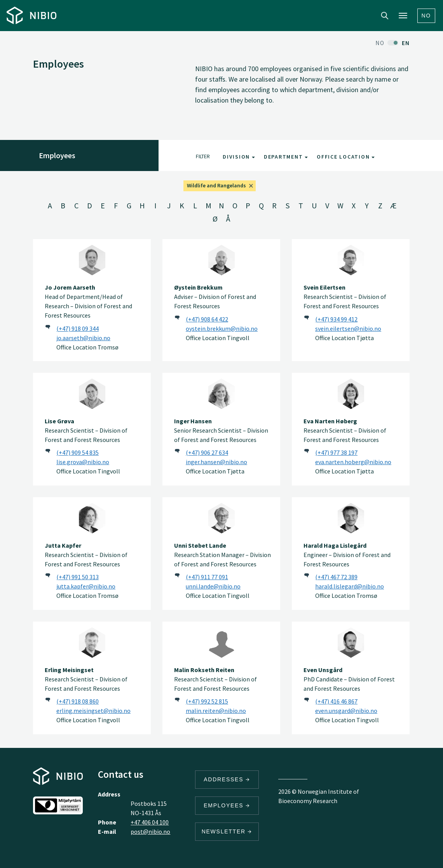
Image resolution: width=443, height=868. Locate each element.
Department (286, 157)
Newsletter (227, 831)
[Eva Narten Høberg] (351, 394)
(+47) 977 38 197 (336, 452)
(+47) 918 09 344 (78, 328)
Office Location (346, 157)
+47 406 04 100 (150, 822)
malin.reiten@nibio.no (216, 711)
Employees (227, 805)
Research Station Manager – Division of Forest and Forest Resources (222, 555)
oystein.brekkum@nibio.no (222, 328)
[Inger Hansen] (221, 394)
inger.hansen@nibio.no (216, 462)
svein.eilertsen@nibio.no (348, 328)
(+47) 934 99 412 (336, 319)
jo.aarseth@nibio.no (83, 338)
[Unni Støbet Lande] (221, 518)
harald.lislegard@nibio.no (350, 586)
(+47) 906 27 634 (207, 452)
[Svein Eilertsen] (351, 260)
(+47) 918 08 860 (78, 701)
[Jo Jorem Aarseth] (92, 260)
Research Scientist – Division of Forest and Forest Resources (345, 297)
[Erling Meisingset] (92, 643)
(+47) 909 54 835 (78, 452)
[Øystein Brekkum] (221, 260)
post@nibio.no (150, 831)
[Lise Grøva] (92, 394)
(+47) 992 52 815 (207, 701)
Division (239, 157)
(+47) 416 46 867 (336, 701)
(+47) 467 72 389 (336, 577)
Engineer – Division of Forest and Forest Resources (347, 555)
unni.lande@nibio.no (213, 586)
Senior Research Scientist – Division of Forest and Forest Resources (221, 430)
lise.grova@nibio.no (83, 462)
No (426, 16)
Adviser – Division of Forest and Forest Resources (215, 297)
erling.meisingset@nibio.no (93, 711)
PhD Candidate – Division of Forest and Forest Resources (349, 679)
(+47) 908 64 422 (207, 319)
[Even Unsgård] (351, 643)
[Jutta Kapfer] (92, 518)
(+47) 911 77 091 (207, 577)
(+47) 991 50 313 (78, 577)
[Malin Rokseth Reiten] (221, 643)
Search (385, 16)
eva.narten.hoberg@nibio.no (353, 462)
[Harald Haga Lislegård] (351, 518)
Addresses (227, 779)
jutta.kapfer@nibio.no (86, 586)
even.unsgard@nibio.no (346, 711)
